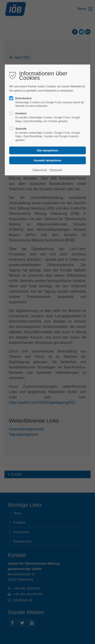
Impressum (56, 170)
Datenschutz (40, 170)
